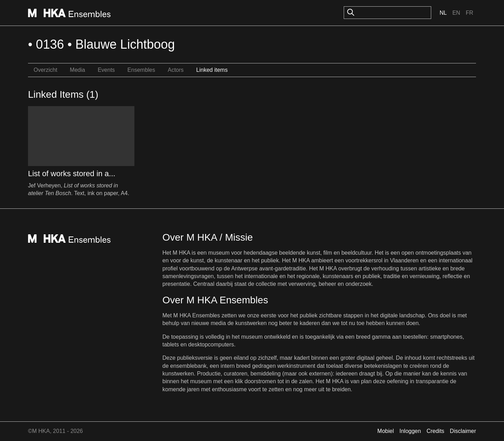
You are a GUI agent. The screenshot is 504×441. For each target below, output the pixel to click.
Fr (470, 13)
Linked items (212, 70)
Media (78, 70)
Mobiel (386, 431)
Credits (436, 431)
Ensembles (141, 70)
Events (106, 70)
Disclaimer (463, 431)
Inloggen (410, 431)
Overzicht (45, 70)
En (456, 13)
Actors (176, 70)
